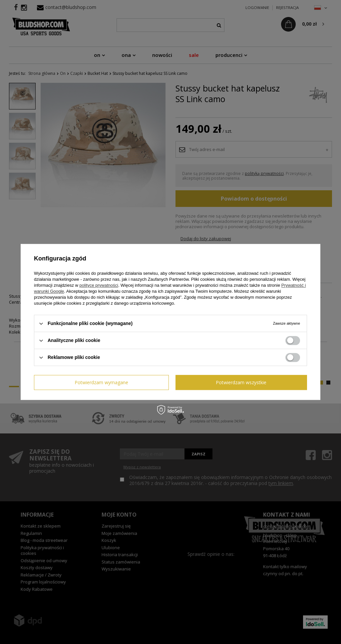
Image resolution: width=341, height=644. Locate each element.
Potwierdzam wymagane (101, 382)
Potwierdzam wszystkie (241, 382)
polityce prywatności (99, 285)
